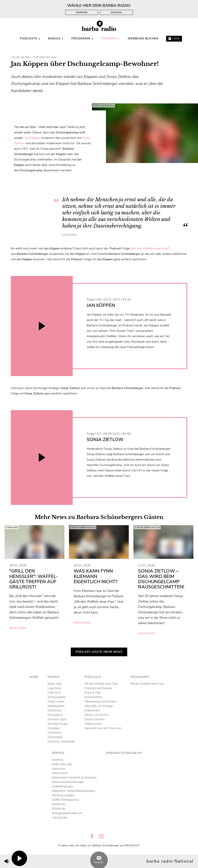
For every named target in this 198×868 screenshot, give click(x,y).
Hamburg (82, 12)
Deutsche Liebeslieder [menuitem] (61, 742)
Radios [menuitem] (56, 38)
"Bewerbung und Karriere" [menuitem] (101, 702)
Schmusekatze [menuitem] (57, 697)
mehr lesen (18, 628)
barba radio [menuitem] (55, 684)
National (116, 12)
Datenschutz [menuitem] (60, 773)
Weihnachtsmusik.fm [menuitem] (124, 753)
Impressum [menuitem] (59, 769)
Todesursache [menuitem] (93, 724)
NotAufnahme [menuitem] (93, 697)
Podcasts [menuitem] (30, 38)
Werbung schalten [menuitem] (63, 795)
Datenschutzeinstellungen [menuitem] (68, 782)
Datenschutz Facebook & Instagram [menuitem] (74, 778)
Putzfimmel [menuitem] (55, 733)
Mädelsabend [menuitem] (56, 706)
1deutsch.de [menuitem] (59, 818)
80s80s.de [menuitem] (58, 804)
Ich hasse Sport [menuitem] (57, 719)
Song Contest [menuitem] (56, 702)
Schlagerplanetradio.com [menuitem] (67, 813)
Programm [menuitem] (82, 38)
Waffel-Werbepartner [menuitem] (65, 800)
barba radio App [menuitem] (62, 764)
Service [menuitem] (58, 753)
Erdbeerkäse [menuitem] (92, 710)
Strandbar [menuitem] (54, 728)
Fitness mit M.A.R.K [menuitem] (96, 715)
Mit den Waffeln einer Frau (150, 248)
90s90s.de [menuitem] (58, 809)
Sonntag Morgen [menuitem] (58, 724)
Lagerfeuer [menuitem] (55, 688)
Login (174, 39)
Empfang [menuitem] (111, 38)
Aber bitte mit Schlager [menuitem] (99, 706)
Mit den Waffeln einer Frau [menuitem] (101, 684)
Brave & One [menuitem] (93, 693)
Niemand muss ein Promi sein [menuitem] (103, 728)
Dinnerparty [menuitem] (55, 715)
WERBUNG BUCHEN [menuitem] (143, 38)
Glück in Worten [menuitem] (95, 719)
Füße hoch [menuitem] (54, 693)
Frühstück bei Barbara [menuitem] (98, 688)
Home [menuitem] (34, 677)
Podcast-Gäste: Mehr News (99, 652)
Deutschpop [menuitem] (55, 737)
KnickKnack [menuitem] (55, 710)
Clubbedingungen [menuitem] (63, 786)
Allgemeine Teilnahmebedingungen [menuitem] (73, 791)
